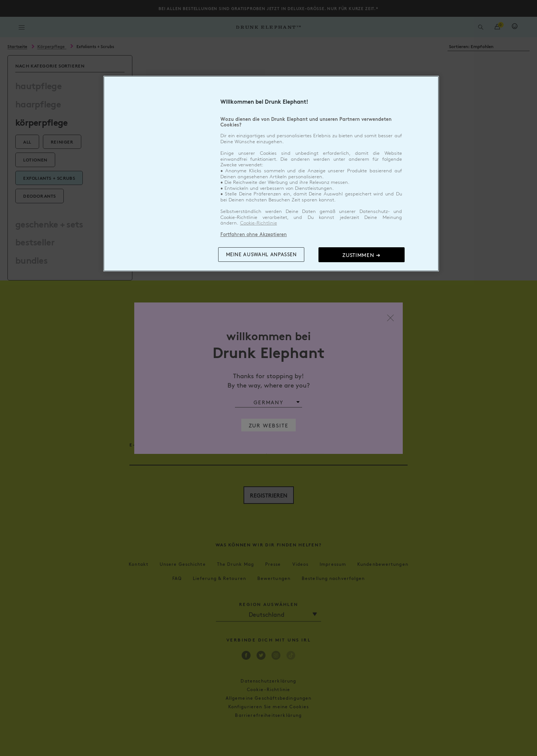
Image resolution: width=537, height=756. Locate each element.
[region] (271, 174)
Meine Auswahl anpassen (261, 254)
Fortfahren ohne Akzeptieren (254, 234)
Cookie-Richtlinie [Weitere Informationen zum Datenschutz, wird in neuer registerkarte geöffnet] (259, 223)
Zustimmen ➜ (362, 255)
